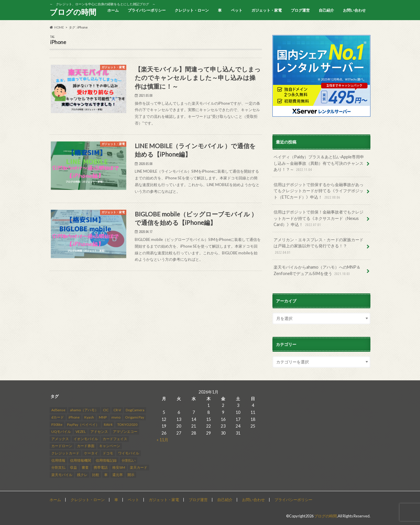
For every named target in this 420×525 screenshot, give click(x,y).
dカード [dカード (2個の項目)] (58, 417)
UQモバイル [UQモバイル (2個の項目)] (61, 432)
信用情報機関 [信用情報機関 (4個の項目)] (80, 460)
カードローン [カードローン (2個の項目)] (62, 446)
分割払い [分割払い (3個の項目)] (129, 460)
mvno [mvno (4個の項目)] (116, 417)
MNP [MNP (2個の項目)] (103, 417)
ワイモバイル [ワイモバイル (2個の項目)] (129, 453)
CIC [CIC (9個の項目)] (106, 410)
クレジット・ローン (192, 10)
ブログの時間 (73, 12)
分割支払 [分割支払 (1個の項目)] (58, 467)
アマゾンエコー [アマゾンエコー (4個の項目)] (125, 432)
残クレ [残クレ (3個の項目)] (82, 474)
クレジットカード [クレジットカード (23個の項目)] (65, 453)
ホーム (113, 10)
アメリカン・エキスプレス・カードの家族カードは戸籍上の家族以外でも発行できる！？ (318, 246)
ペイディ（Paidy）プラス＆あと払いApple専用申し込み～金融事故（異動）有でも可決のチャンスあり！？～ (319, 163)
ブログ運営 (300, 10)
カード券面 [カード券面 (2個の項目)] (86, 446)
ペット (237, 10)
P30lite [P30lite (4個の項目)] (57, 424)
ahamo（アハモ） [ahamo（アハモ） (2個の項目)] (84, 410)
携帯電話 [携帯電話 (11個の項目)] (101, 467)
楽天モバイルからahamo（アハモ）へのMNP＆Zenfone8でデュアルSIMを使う (317, 271)
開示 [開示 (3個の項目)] (131, 474)
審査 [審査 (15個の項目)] (85, 467)
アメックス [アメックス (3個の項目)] (60, 439)
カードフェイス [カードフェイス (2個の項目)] (115, 439)
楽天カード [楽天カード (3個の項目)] (139, 467)
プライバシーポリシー (147, 10)
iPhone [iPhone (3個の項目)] (74, 417)
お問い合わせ (354, 10)
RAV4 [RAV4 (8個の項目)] (108, 424)
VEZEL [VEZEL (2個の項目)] (81, 432)
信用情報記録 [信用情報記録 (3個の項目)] (106, 460)
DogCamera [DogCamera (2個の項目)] (135, 410)
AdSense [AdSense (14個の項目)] (58, 410)
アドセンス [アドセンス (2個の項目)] (99, 432)
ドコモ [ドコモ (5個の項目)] (108, 453)
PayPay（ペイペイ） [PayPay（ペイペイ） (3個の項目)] (83, 424)
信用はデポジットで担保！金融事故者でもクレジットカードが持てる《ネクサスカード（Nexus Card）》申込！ (318, 219)
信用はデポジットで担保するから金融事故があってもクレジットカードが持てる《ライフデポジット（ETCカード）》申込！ (318, 191)
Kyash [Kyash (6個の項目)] (89, 417)
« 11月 (162, 439)
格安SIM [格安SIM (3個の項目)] (119, 467)
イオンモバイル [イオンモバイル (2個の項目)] (86, 439)
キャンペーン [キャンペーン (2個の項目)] (110, 446)
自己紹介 (326, 10)
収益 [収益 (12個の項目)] (73, 467)
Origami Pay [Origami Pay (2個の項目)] (135, 417)
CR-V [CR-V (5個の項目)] (117, 410)
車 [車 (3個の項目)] (106, 474)
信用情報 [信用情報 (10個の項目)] (58, 460)
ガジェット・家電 (267, 10)
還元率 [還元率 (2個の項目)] (118, 474)
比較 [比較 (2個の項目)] (96, 474)
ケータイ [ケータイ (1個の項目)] (91, 453)
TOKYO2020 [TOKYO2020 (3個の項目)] (127, 424)
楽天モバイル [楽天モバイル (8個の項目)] (62, 474)
